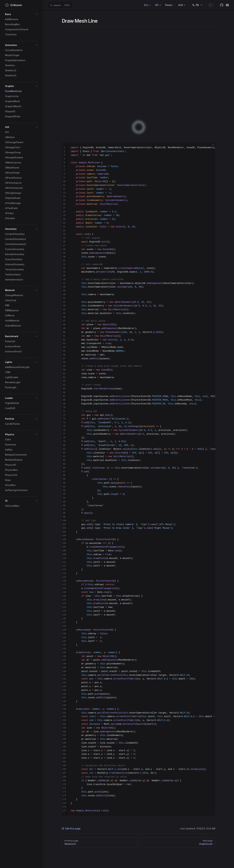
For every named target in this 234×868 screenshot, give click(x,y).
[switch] (212, 5)
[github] (222, 5)
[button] (22, 14)
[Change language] (197, 5)
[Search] (60, 5)
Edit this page (71, 828)
